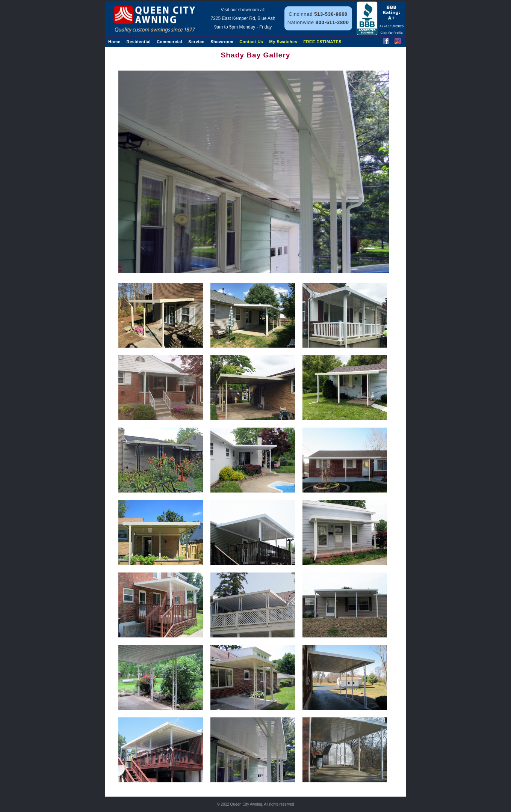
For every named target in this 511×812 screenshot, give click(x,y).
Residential (139, 42)
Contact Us (251, 42)
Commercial (169, 42)
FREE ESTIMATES (322, 42)
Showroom (222, 42)
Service (196, 42)
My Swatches (283, 42)
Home (114, 42)
